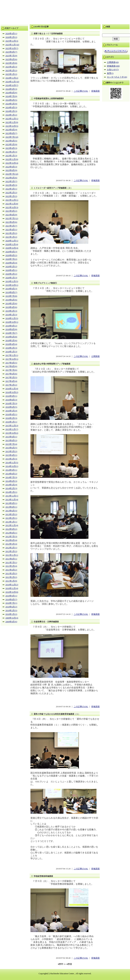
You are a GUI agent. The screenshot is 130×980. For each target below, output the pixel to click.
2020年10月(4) (12, 248)
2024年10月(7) (12, 85)
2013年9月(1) (11, 503)
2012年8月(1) (11, 533)
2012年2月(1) (11, 548)
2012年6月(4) (11, 540)
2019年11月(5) (12, 281)
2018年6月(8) (11, 337)
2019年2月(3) (11, 311)
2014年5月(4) (11, 485)
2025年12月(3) (12, 41)
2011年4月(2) (11, 570)
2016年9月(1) (11, 396)
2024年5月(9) (11, 104)
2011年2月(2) (11, 577)
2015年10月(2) (12, 433)
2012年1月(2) (11, 551)
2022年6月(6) (11, 178)
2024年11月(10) (12, 82)
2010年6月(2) (11, 607)
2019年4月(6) (11, 307)
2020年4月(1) (11, 270)
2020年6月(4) (11, 263)
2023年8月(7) (11, 133)
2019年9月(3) (11, 289)
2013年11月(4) (12, 500)
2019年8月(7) (11, 292)
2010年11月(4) (12, 588)
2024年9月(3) (11, 89)
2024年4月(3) (11, 108)
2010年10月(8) (12, 592)
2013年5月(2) (11, 514)
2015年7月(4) (11, 444)
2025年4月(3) (11, 67)
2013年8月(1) (11, 507)
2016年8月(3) (11, 400)
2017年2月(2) (11, 385)
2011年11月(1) (12, 555)
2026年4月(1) (11, 34)
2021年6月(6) (11, 222)
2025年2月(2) (11, 71)
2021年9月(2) (11, 211)
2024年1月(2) (11, 115)
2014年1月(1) (11, 492)
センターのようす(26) (117, 77)
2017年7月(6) (11, 370)
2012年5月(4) (11, 544)
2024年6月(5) (11, 100)
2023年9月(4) (11, 130)
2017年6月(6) (11, 374)
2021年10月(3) (12, 207)
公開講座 (96, 356)
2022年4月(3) (11, 185)
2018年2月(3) (11, 348)
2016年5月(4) (11, 411)
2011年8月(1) (11, 559)
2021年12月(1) (12, 200)
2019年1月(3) (11, 315)
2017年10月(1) (12, 359)
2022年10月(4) (12, 163)
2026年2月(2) (11, 37)
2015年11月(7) (12, 429)
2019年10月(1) (12, 285)
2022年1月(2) (11, 196)
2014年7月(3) (11, 477)
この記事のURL (81, 91)
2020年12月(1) (12, 241)
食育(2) (110, 73)
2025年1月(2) (11, 74)
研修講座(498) (113, 66)
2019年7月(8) (11, 296)
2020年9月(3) (11, 252)
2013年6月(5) (11, 511)
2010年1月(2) (11, 614)
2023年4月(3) (11, 148)
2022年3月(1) (11, 189)
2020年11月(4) (12, 244)
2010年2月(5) (11, 611)
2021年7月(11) (12, 218)
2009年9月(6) (11, 622)
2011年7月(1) (11, 563)
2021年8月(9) (11, 215)
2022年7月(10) (12, 174)
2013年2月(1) (11, 518)
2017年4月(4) (11, 381)
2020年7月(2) (11, 259)
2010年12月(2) (12, 585)
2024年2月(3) (11, 111)
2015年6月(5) (11, 448)
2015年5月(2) (11, 451)
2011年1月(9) (11, 581)
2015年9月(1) (11, 437)
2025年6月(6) (11, 59)
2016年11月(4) (12, 389)
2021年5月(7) (11, 226)
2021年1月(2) (11, 237)
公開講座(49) (113, 62)
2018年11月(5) (12, 318)
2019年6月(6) (11, 300)
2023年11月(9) (12, 122)
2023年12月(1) (12, 119)
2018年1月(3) (11, 352)
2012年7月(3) (11, 537)
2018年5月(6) (11, 341)
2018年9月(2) (11, 326)
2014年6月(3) (11, 481)
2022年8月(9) (11, 170)
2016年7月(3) (11, 404)
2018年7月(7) (11, 333)
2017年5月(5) (11, 378)
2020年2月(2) (11, 274)
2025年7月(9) (11, 56)
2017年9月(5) (11, 363)
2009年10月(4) (12, 618)
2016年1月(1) (11, 422)
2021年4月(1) (11, 230)
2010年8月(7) (11, 600)
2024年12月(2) (12, 78)
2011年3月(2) (11, 574)
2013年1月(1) (11, 522)
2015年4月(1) (11, 455)
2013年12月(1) (12, 496)
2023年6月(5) (11, 141)
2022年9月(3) (11, 167)
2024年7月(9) (11, 96)
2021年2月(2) (11, 233)
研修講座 (96, 91)
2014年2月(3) (11, 488)
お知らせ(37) (113, 70)
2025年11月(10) (12, 45)
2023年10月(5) (12, 126)
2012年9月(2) (11, 529)
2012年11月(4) (12, 525)
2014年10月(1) (12, 466)
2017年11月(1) (12, 355)
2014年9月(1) (11, 470)
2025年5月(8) (11, 63)
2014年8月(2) (11, 474)
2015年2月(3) (11, 459)
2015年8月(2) (11, 441)
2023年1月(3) (11, 156)
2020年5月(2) (11, 267)
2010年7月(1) (11, 603)
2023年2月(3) (11, 152)
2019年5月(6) (11, 304)
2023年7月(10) (12, 137)
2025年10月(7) (12, 48)
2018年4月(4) (11, 344)
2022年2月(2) (11, 193)
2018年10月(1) (12, 322)
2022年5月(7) (11, 181)
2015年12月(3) (12, 426)
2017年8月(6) (11, 366)
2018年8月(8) (11, 329)
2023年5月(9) (11, 145)
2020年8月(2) (11, 255)
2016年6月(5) (11, 407)
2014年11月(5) (12, 463)
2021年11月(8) (12, 204)
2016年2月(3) (11, 418)
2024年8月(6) (11, 93)
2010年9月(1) (11, 596)
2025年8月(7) (11, 52)
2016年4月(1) (11, 415)
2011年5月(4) (11, 566)
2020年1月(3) (11, 278)
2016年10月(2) (12, 392)
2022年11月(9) (12, 159)
